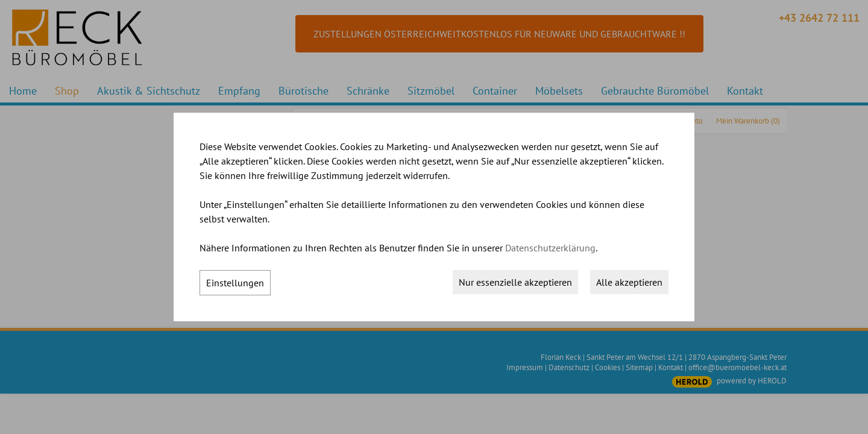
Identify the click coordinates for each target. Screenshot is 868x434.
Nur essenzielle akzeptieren (515, 282)
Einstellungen (235, 283)
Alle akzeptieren (629, 282)
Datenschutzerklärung (550, 248)
